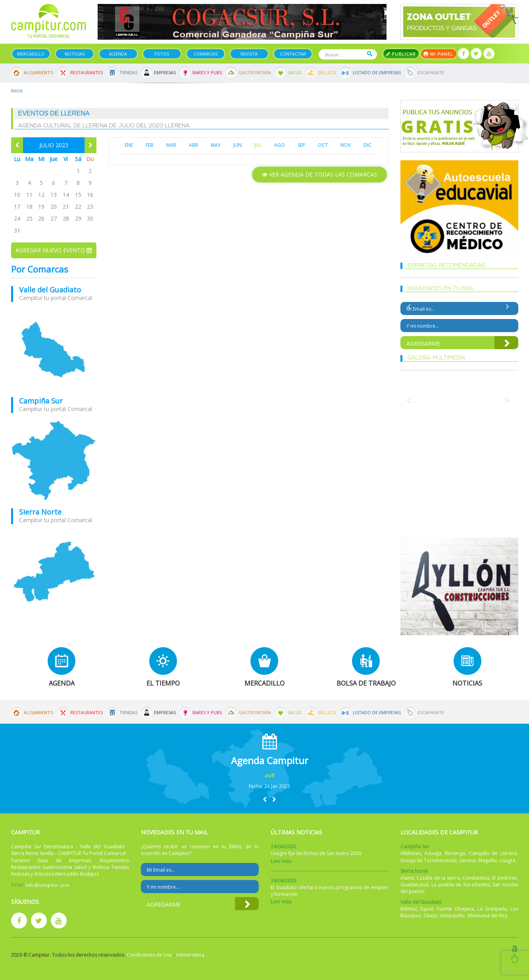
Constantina (476, 878)
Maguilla (488, 860)
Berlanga (455, 853)
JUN (238, 145)
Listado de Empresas (377, 72)
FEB (150, 145)
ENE (129, 145)
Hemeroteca (190, 955)
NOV (346, 145)
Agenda (118, 54)
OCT (323, 145)
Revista (249, 54)
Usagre (507, 860)
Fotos (162, 54)
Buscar (370, 54)
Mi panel (439, 54)
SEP (301, 145)
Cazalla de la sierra (438, 878)
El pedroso (505, 878)
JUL (258, 145)
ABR (193, 145)
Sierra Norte (40, 512)
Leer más (281, 861)
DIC (367, 145)
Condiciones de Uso (149, 955)
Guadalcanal (415, 885)
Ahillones (411, 853)
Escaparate (431, 72)
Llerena (467, 860)
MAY (216, 145)
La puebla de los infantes (461, 885)
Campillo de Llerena (493, 853)
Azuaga (433, 853)
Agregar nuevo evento (54, 250)
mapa (54, 350)
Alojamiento (39, 72)
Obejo (431, 916)
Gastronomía (255, 72)
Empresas (165, 72)
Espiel (427, 909)
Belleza (327, 72)
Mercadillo (31, 54)
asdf (270, 775)
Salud (295, 72)
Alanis (407, 878)
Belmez (409, 909)
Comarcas (206, 54)
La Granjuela (492, 909)
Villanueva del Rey (487, 916)
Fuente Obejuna (455, 909)
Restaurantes (87, 72)
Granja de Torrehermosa (429, 860)
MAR (171, 145)
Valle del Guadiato (50, 290)
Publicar (401, 54)
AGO (280, 145)
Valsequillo (452, 916)
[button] (265, 799)
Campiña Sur (41, 401)
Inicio (17, 91)
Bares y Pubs (207, 72)
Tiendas (128, 72)
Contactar (293, 54)
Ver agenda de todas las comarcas (319, 174)
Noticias (75, 54)
